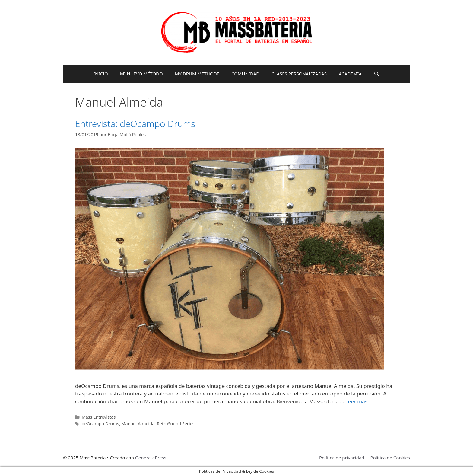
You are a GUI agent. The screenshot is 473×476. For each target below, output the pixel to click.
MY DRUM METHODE (197, 74)
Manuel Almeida (138, 424)
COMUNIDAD (245, 74)
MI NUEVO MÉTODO (141, 74)
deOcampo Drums (100, 424)
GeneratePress (151, 458)
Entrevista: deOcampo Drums (135, 124)
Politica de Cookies (390, 458)
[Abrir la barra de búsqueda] (377, 74)
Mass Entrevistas (99, 417)
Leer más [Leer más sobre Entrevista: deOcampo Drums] (356, 401)
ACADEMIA (350, 74)
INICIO (101, 74)
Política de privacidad (342, 458)
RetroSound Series (176, 424)
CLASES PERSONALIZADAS (299, 74)
